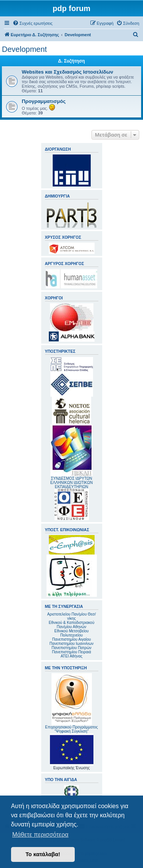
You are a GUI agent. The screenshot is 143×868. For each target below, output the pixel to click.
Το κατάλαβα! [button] (43, 854)
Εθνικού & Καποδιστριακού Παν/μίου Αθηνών (72, 625)
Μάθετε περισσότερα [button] (40, 835)
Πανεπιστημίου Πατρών (71, 648)
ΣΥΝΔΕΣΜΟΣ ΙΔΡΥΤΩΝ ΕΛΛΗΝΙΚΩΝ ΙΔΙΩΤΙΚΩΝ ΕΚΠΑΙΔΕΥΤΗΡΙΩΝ (71, 483)
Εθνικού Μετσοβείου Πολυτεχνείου (72, 633)
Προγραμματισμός (44, 101)
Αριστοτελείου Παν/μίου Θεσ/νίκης (72, 616)
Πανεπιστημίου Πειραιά (71, 652)
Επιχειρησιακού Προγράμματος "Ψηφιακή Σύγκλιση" (71, 703)
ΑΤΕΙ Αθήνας (71, 656)
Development (24, 49)
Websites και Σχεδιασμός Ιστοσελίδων (67, 72)
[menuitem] (33, 23)
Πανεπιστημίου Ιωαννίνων (71, 644)
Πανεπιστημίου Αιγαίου (71, 639)
